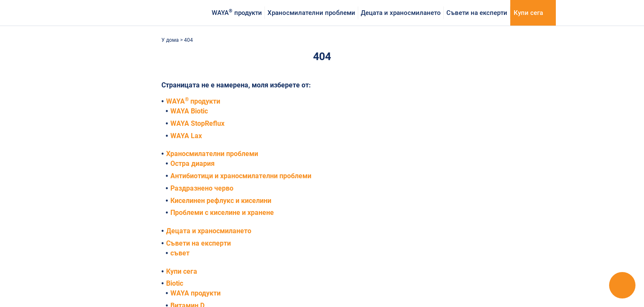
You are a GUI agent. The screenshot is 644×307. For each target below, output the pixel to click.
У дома (171, 40)
